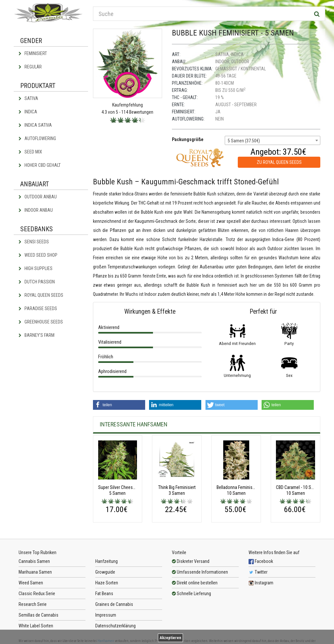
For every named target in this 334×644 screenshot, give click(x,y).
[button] (119, 405)
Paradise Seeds (38, 308)
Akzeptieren (170, 638)
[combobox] (273, 140)
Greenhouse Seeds (41, 322)
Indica (28, 112)
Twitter (258, 572)
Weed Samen (31, 583)
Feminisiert (33, 53)
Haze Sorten (107, 583)
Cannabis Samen (34, 561)
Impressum (106, 615)
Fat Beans (104, 594)
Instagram (261, 583)
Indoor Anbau (36, 210)
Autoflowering (37, 138)
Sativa (28, 98)
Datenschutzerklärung (115, 626)
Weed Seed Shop (38, 255)
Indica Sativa (35, 125)
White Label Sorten (36, 626)
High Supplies (36, 268)
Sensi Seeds (34, 242)
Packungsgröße (188, 139)
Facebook (261, 561)
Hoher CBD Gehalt (40, 165)
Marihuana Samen (35, 572)
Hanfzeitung (106, 561)
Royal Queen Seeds (41, 295)
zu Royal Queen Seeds (279, 162)
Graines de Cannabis (114, 604)
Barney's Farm (37, 335)
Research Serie (33, 604)
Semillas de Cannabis (38, 615)
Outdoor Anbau (38, 197)
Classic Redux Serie (37, 594)
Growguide (105, 572)
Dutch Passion (37, 282)
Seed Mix (30, 152)
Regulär (30, 67)
